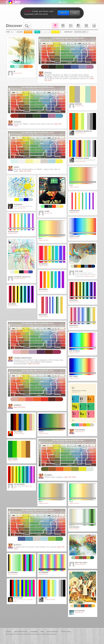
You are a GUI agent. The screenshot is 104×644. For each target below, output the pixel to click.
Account (91, 2)
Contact (9, 632)
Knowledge (34, 632)
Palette (71, 26)
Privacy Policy (66, 632)
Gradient (79, 26)
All (55, 26)
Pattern (86, 26)
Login (75, 13)
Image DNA (94, 26)
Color (63, 26)
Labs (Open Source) (21, 632)
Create (64, 2)
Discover (77, 2)
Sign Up (63, 13)
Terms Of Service (52, 632)
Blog (42, 632)
